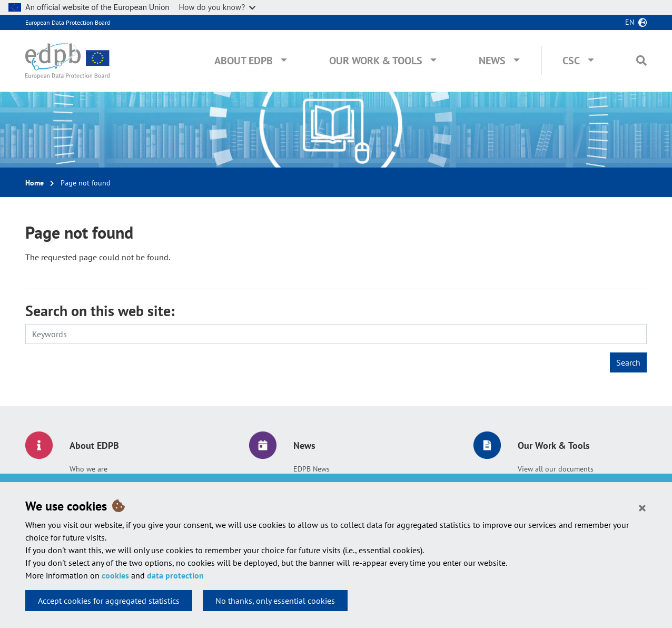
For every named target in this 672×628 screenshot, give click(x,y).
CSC (571, 61)
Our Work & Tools (376, 61)
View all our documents (556, 469)
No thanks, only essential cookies (275, 601)
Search (628, 362)
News (492, 61)
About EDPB (244, 61)
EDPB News (312, 469)
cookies (115, 575)
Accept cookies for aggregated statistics (109, 601)
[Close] (642, 507)
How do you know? (218, 7)
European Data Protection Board (68, 22)
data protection (175, 575)
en (630, 22)
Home (34, 183)
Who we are (88, 469)
